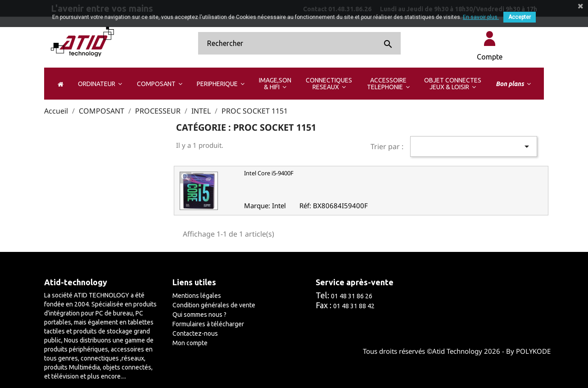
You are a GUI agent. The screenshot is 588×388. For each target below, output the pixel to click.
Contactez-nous (195, 333)
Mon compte (190, 343)
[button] (100, 84)
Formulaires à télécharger (208, 324)
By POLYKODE (528, 351)
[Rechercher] (299, 43)
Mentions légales (197, 296)
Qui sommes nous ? (199, 315)
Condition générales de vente (214, 305)
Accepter (520, 17)
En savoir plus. (481, 17)
